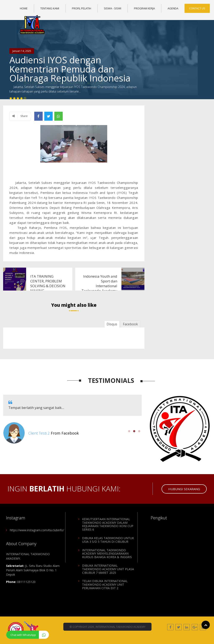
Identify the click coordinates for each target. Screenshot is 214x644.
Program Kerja (144, 8)
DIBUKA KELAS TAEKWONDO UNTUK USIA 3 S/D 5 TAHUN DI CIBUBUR (108, 540)
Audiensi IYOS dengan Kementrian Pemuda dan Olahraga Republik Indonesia (70, 69)
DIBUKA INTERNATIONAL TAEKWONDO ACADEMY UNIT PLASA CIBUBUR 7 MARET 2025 (108, 569)
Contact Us (197, 8)
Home (24, 8)
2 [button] (134, 431)
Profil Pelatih (82, 8)
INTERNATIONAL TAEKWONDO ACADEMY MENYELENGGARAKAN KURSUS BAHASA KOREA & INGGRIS (107, 554)
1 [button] (129, 431)
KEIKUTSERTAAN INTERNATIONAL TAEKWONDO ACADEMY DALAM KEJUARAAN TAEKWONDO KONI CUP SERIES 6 (108, 524)
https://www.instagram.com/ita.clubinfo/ (37, 530)
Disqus (112, 324)
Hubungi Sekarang (184, 489)
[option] (72, 419)
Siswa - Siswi (113, 8)
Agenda (173, 8)
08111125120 (26, 582)
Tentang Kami (50, 8)
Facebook (130, 324)
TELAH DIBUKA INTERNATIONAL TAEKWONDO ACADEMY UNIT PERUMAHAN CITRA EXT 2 (105, 584)
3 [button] (139, 431)
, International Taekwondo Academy (120, 627)
